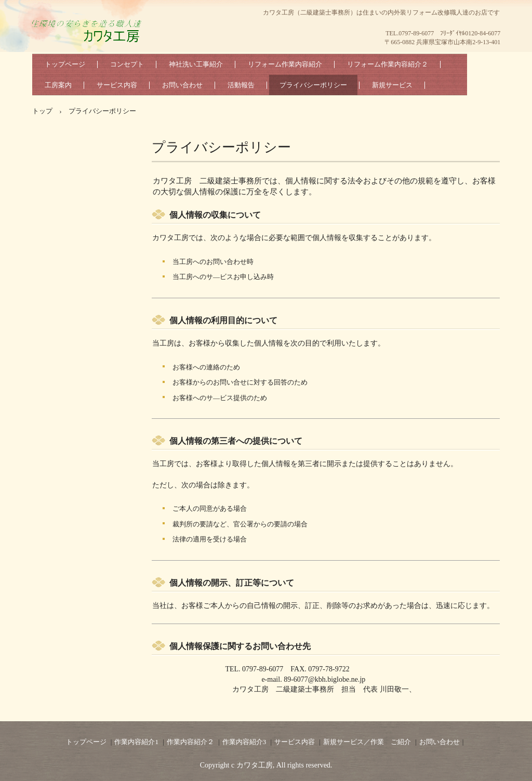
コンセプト (127, 64)
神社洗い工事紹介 (196, 64)
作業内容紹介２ (190, 742)
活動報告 (241, 85)
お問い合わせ (182, 85)
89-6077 (296, 679)
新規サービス (392, 85)
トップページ (65, 64)
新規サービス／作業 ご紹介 (367, 742)
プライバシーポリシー (313, 85)
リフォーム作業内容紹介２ (388, 64)
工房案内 (58, 85)
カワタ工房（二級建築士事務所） (90, 42)
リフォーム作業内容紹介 (285, 64)
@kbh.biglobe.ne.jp (337, 679)
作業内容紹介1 (136, 742)
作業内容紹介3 (244, 742)
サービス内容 (117, 85)
